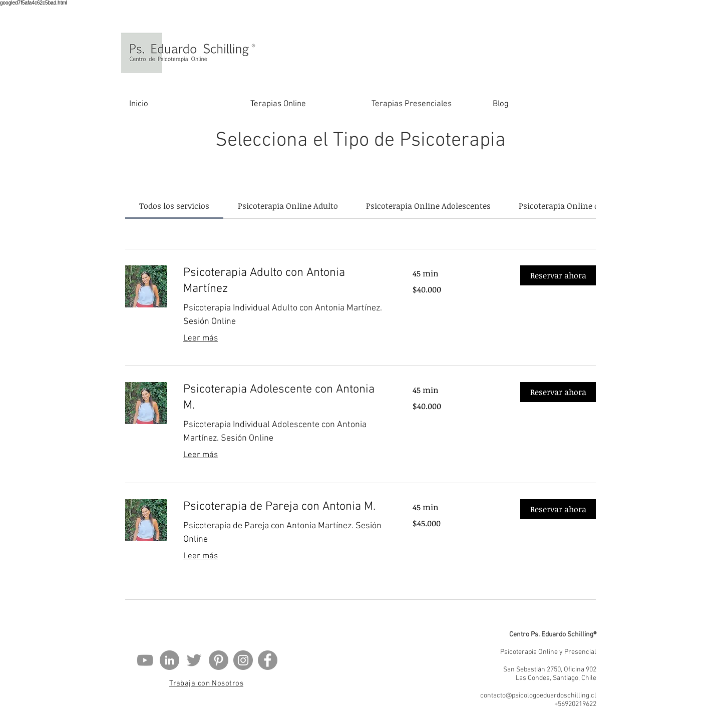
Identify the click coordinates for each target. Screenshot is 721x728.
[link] (174, 206)
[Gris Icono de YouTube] (145, 660)
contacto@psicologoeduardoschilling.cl (538, 696)
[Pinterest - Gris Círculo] (219, 660)
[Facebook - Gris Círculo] (268, 660)
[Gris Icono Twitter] (194, 660)
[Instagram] (243, 660)
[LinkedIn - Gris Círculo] (169, 660)
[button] (558, 275)
